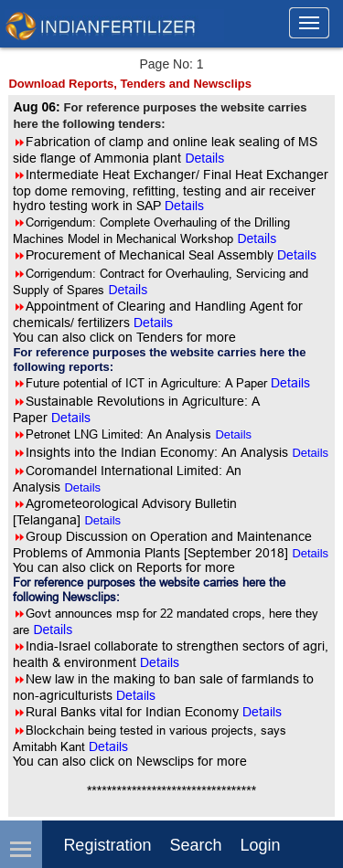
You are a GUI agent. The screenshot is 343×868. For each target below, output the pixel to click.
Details (233, 434)
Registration (107, 845)
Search (195, 845)
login (260, 845)
